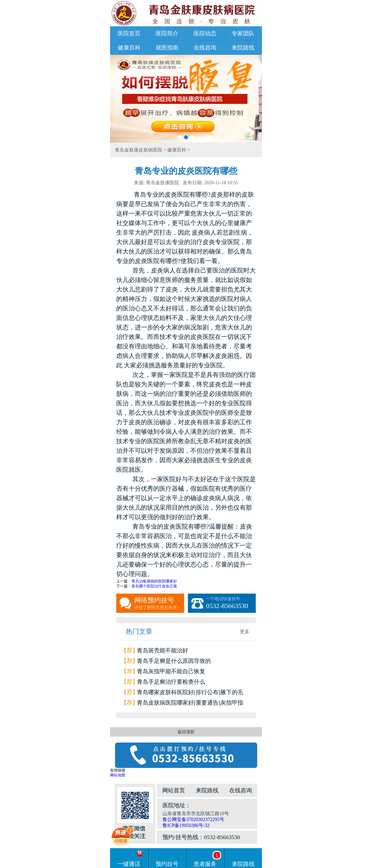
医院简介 (167, 33)
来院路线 (243, 48)
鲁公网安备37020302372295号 (193, 819)
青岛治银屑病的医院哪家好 (154, 581)
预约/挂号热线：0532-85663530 (201, 837)
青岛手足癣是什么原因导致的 (174, 661)
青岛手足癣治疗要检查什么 (171, 682)
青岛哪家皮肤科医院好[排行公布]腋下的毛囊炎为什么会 (190, 693)
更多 (245, 632)
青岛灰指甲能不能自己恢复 (171, 671)
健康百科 (129, 48)
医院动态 (205, 33)
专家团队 (243, 33)
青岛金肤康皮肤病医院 (139, 150)
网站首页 (174, 790)
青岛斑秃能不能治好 (163, 651)
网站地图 (118, 775)
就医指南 (167, 48)
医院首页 (129, 33)
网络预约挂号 (159, 603)
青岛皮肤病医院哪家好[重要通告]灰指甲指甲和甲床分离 (190, 704)
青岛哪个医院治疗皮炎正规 (154, 586)
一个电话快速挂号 (231, 603)
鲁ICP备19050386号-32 (186, 825)
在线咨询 (205, 48)
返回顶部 (186, 732)
